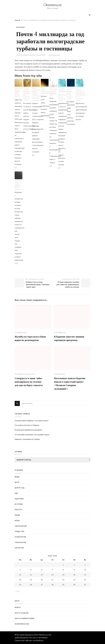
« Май (17, 591)
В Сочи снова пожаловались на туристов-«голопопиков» (45, 90)
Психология (20, 537)
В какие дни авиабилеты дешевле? (28, 430)
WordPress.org (22, 624)
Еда (16, 493)
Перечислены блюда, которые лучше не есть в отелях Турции (71, 93)
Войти (18, 608)
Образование (21, 526)
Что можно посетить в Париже (27, 425)
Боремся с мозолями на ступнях (27, 439)
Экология (19, 548)
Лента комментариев (24, 618)
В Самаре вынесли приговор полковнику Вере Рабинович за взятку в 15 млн (27, 94)
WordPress (39, 641)
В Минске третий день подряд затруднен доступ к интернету (18, 184)
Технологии (20, 542)
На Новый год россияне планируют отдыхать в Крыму (53, 91)
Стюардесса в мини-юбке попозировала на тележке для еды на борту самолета (30, 381)
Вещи (17, 477)
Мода (17, 521)
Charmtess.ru (52, 5)
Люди (17, 515)
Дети (17, 482)
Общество (20, 531)
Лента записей (22, 613)
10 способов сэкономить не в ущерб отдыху (32, 435)
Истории (19, 504)
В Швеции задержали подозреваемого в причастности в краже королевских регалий (62, 94)
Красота (19, 510)
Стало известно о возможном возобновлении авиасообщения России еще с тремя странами (80, 94)
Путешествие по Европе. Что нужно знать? (32, 421)
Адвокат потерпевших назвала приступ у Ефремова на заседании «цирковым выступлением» (36, 94)
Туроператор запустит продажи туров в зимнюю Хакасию (18, 92)
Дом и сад (20, 488)
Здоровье (19, 499)
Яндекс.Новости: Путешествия (34, 55)
